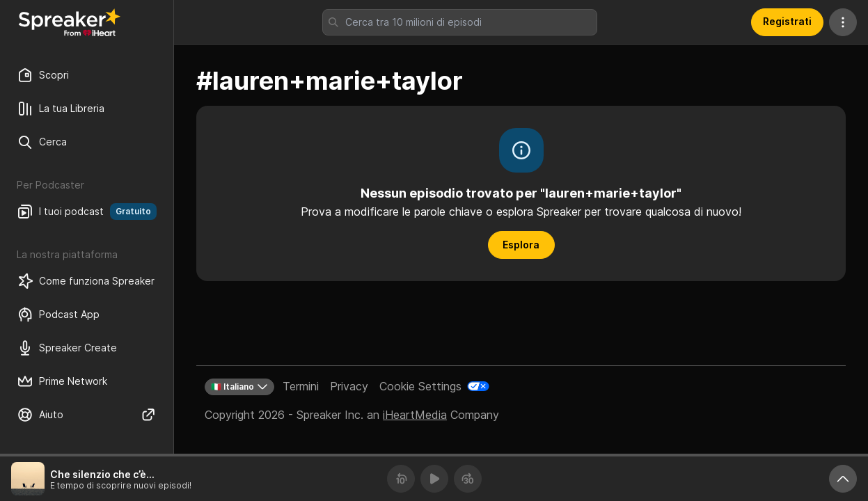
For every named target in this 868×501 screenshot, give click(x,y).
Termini (301, 386)
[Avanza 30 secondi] (468, 479)
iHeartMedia (415, 415)
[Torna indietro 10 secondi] (401, 479)
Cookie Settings (420, 386)
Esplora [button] (521, 245)
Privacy (349, 386)
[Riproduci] (434, 479)
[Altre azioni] (843, 22)
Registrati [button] (787, 21)
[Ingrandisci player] (843, 479)
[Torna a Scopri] (70, 22)
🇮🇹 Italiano (239, 387)
